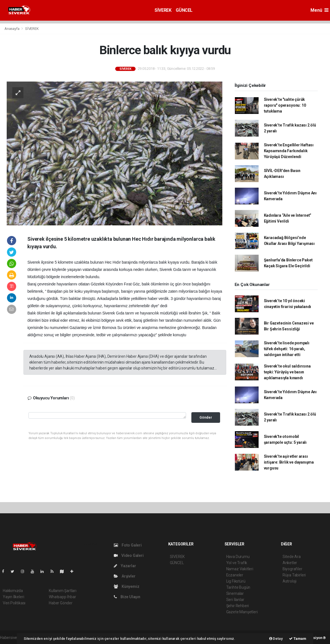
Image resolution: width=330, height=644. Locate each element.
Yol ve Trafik (237, 563)
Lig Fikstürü (236, 581)
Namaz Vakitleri (240, 569)
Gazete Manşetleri (242, 612)
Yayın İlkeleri (13, 597)
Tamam (298, 639)
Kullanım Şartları (63, 591)
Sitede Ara (292, 557)
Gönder (206, 417)
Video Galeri (129, 555)
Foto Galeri (128, 545)
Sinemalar (235, 593)
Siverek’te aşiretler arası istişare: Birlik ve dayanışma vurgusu (289, 462)
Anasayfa (12, 29)
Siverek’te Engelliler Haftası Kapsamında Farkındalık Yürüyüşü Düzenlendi (289, 151)
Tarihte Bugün (238, 587)
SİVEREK (163, 10)
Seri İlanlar (235, 600)
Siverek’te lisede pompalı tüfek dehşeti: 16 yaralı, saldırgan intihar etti (287, 349)
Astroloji (290, 581)
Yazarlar (125, 566)
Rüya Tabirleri (294, 575)
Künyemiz (127, 586)
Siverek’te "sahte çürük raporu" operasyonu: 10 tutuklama (285, 105)
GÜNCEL (184, 10)
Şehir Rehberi (238, 606)
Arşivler (125, 576)
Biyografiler (292, 569)
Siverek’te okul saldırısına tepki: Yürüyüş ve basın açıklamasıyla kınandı (287, 372)
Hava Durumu (238, 557)
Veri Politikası (14, 603)
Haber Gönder (61, 603)
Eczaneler (235, 575)
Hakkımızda (13, 591)
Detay (276, 639)
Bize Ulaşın (127, 597)
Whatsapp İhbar (62, 597)
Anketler (290, 563)
